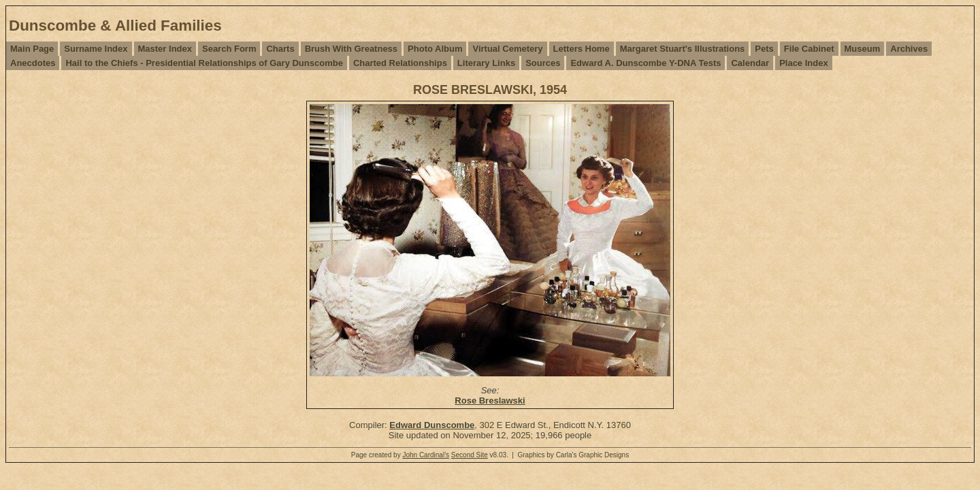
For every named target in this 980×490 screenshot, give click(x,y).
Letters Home (582, 49)
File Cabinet (809, 49)
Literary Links (486, 63)
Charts (280, 49)
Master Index (165, 49)
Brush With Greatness (351, 49)
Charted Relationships (400, 63)
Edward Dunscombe (432, 425)
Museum (863, 49)
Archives (909, 49)
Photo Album (435, 49)
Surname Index (96, 49)
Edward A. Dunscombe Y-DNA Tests (646, 63)
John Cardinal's (426, 455)
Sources (543, 63)
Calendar (750, 63)
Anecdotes (33, 63)
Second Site (470, 455)
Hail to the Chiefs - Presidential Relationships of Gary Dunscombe (204, 63)
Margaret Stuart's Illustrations (683, 49)
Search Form (229, 49)
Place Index (804, 63)
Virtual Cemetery (507, 49)
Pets (764, 49)
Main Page (32, 49)
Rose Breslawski (490, 401)
